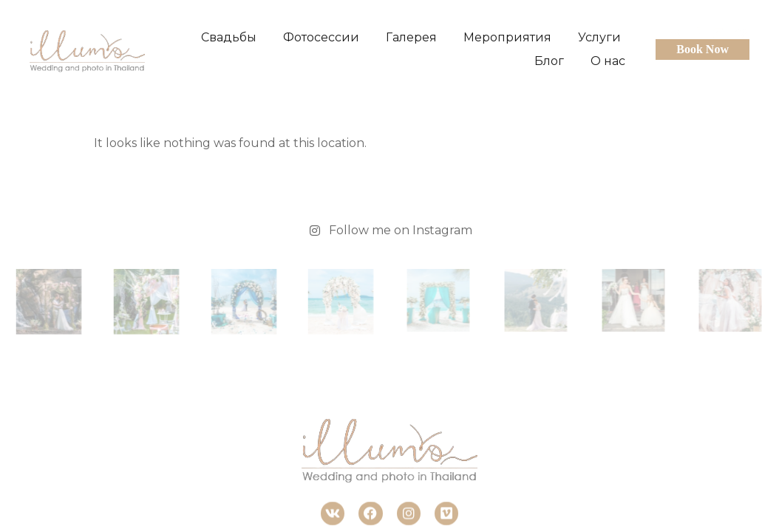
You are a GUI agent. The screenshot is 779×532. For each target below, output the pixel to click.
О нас (608, 61)
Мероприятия (507, 37)
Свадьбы (229, 37)
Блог (549, 61)
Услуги (599, 37)
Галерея (411, 37)
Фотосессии (321, 37)
